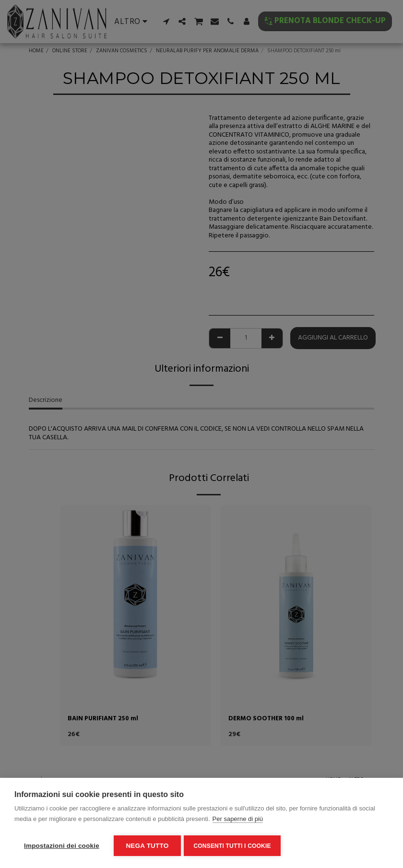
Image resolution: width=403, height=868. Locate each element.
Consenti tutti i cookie (234, 846)
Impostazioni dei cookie (62, 846)
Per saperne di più (238, 820)
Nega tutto (147, 846)
